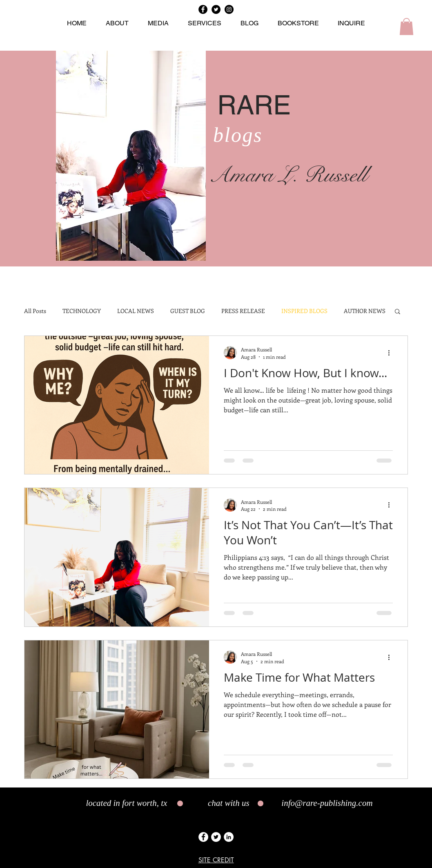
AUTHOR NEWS (365, 311)
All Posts (35, 311)
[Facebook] (203, 9)
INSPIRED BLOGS (304, 311)
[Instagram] (229, 9)
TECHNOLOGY (82, 311)
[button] (406, 27)
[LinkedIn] (229, 837)
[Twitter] (216, 9)
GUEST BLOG (188, 311)
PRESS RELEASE (243, 311)
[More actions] (392, 353)
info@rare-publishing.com (327, 803)
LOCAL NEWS (136, 311)
